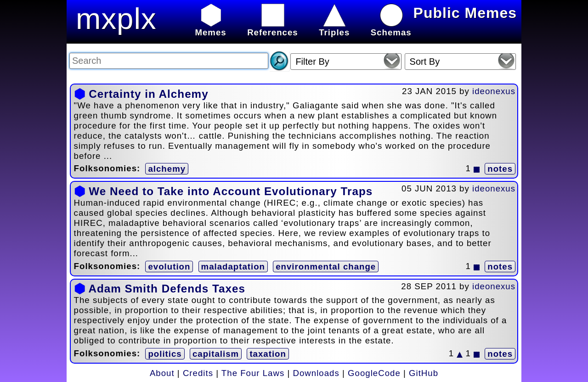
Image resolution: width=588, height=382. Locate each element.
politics (165, 354)
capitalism (216, 354)
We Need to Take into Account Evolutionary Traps (231, 191)
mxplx (116, 19)
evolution (169, 267)
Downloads (316, 373)
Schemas (391, 27)
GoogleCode (374, 373)
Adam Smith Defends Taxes (167, 289)
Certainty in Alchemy (148, 94)
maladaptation (233, 267)
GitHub (424, 373)
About (162, 373)
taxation (268, 354)
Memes (210, 27)
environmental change (326, 267)
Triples (334, 27)
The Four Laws (253, 373)
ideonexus (494, 91)
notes (500, 169)
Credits (198, 373)
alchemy (167, 169)
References (273, 27)
